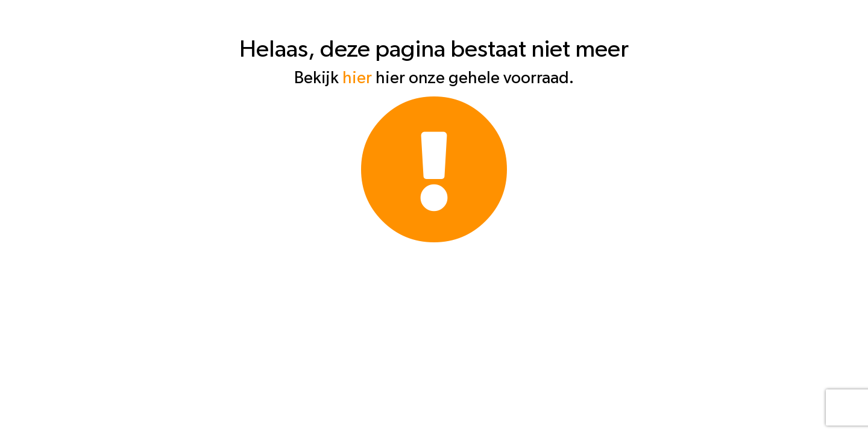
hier (357, 78)
